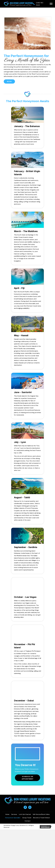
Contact (28, 821)
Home (7, 814)
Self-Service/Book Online (41, 814)
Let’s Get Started (25, 814)
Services (14, 814)
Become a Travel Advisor (42, 818)
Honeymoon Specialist (13, 818)
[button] (51, 4)
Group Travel (27, 818)
